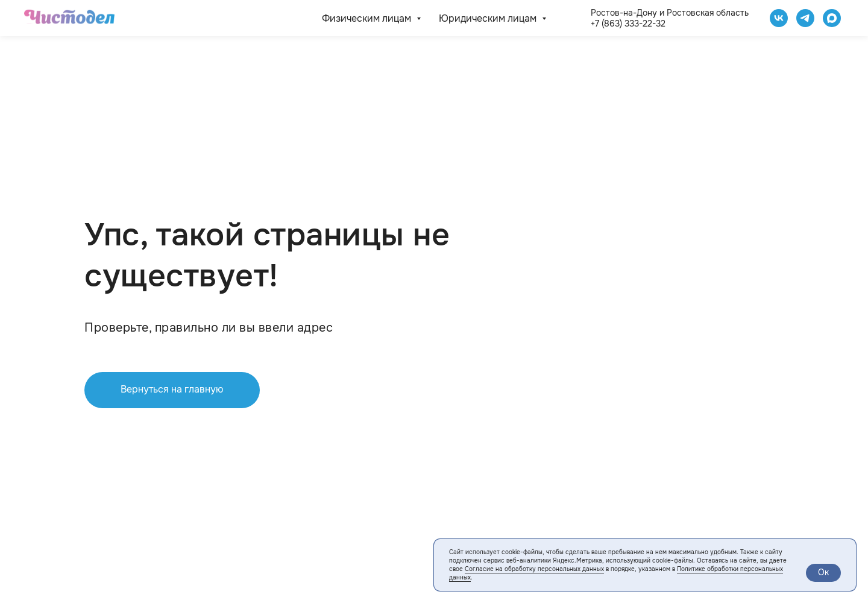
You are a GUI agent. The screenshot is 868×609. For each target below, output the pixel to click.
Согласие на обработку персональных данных (534, 569)
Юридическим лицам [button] (489, 18)
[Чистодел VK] (779, 18)
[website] (832, 18)
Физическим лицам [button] (368, 18)
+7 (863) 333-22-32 (628, 24)
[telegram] (805, 18)
